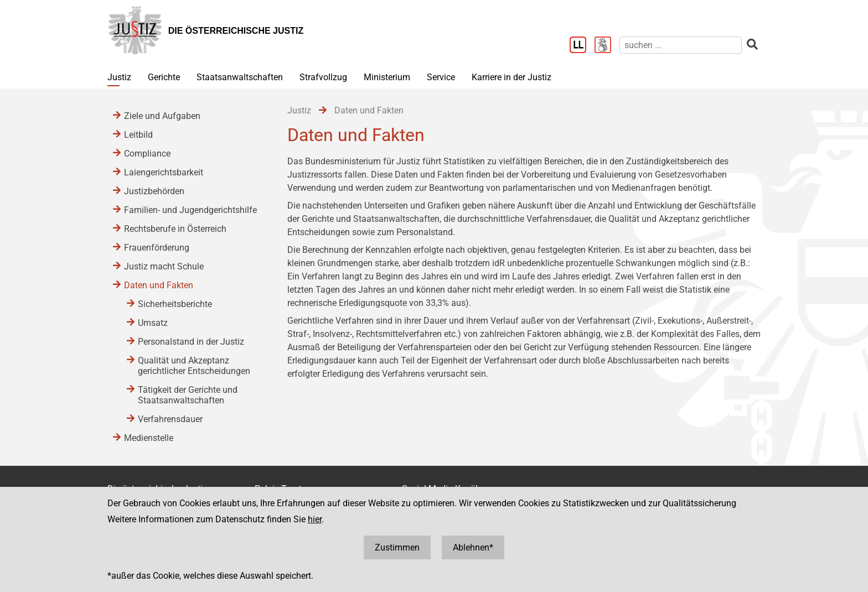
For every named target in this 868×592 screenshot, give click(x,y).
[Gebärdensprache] (607, 46)
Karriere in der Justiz (512, 77)
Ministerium (387, 77)
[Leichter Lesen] (582, 46)
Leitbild (138, 135)
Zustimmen (397, 547)
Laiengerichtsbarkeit (164, 172)
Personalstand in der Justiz (191, 342)
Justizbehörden (154, 191)
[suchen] (681, 45)
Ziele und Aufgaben (162, 116)
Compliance (147, 154)
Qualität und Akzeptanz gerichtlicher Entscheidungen (194, 366)
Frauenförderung (157, 248)
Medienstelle (149, 438)
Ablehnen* (473, 547)
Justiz (119, 77)
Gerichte (164, 77)
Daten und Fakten (159, 285)
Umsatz (153, 323)
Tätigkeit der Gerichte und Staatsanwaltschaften (188, 395)
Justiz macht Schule (164, 266)
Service (441, 77)
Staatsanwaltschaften (240, 77)
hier (315, 519)
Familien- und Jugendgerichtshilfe (190, 210)
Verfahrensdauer (170, 419)
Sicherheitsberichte (175, 304)
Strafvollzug (323, 77)
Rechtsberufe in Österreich (175, 229)
